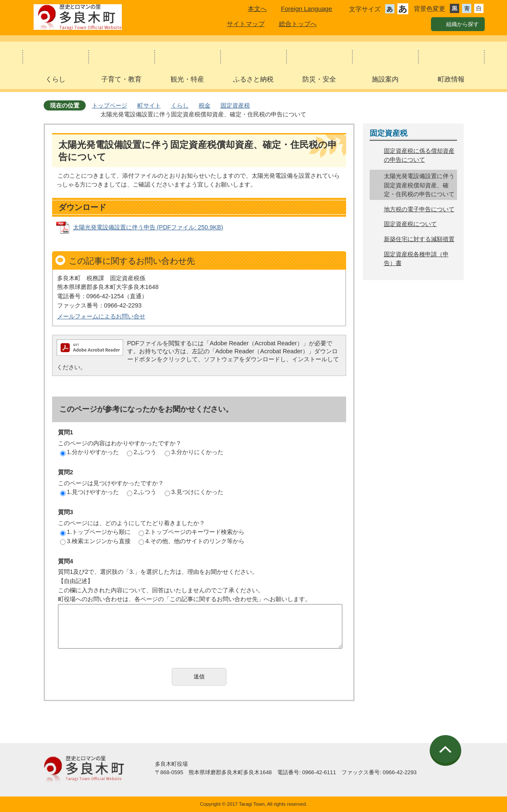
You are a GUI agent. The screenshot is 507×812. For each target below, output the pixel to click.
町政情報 (451, 79)
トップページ (110, 105)
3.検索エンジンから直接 (95, 541)
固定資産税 (235, 105)
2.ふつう (142, 452)
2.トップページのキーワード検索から (192, 532)
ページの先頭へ (447, 750)
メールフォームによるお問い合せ (101, 316)
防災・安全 (319, 79)
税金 (205, 105)
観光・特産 (187, 79)
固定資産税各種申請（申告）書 (416, 259)
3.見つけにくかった (194, 492)
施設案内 (385, 79)
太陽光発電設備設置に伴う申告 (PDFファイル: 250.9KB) (148, 227)
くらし (55, 79)
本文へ (257, 9)
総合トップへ (298, 24)
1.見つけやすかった (89, 492)
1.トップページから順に (95, 532)
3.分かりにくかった (194, 452)
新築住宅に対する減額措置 (419, 239)
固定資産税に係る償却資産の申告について (419, 155)
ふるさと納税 (253, 79)
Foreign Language (307, 9)
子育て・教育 (121, 79)
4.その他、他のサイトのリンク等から (192, 541)
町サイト (149, 105)
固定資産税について (410, 224)
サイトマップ (246, 24)
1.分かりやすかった (89, 452)
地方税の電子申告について (419, 209)
